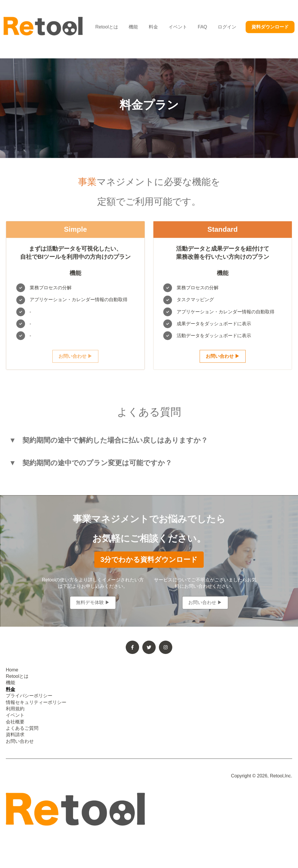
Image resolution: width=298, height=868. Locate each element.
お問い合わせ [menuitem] (20, 741)
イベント (178, 27)
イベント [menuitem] (15, 715)
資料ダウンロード (270, 27)
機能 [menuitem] (10, 683)
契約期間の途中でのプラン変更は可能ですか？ (97, 463)
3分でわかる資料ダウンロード (149, 559)
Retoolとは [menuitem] (17, 676)
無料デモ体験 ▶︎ (93, 602)
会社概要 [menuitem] (15, 722)
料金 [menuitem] (10, 689)
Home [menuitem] (12, 670)
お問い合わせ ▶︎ (75, 356)
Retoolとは (107, 27)
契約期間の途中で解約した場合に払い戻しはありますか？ (115, 440)
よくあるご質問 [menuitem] (22, 728)
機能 (133, 27)
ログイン (227, 27)
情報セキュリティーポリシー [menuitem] (36, 702)
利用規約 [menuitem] (15, 709)
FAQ (203, 27)
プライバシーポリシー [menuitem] (29, 696)
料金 (153, 27)
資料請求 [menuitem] (15, 735)
